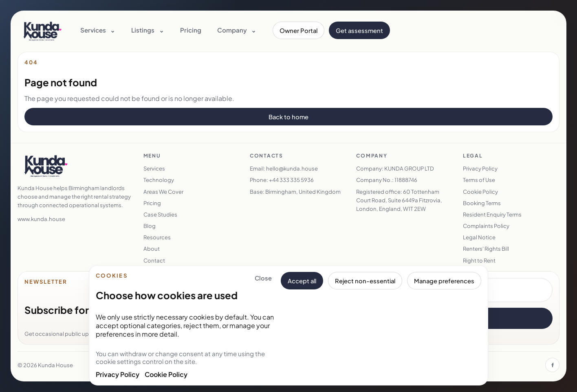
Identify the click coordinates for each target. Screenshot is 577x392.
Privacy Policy (118, 374)
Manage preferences (444, 281)
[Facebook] (552, 365)
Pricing (191, 30)
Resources (157, 237)
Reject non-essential (365, 281)
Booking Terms (482, 203)
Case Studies (160, 214)
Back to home (288, 117)
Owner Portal (298, 31)
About (152, 249)
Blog (150, 226)
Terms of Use (479, 180)
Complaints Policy (486, 226)
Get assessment (359, 31)
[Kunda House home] (42, 31)
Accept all (302, 281)
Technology (159, 180)
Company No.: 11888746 (387, 180)
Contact (154, 260)
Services (154, 168)
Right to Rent (479, 260)
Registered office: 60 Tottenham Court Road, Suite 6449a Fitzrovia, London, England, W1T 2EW (399, 200)
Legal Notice (479, 237)
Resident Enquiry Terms (492, 214)
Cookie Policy (166, 374)
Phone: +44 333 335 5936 (282, 180)
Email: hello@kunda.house (284, 168)
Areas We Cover (163, 192)
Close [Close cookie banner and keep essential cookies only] (263, 278)
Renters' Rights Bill (486, 249)
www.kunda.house (41, 219)
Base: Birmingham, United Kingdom (295, 192)
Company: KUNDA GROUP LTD (395, 168)
